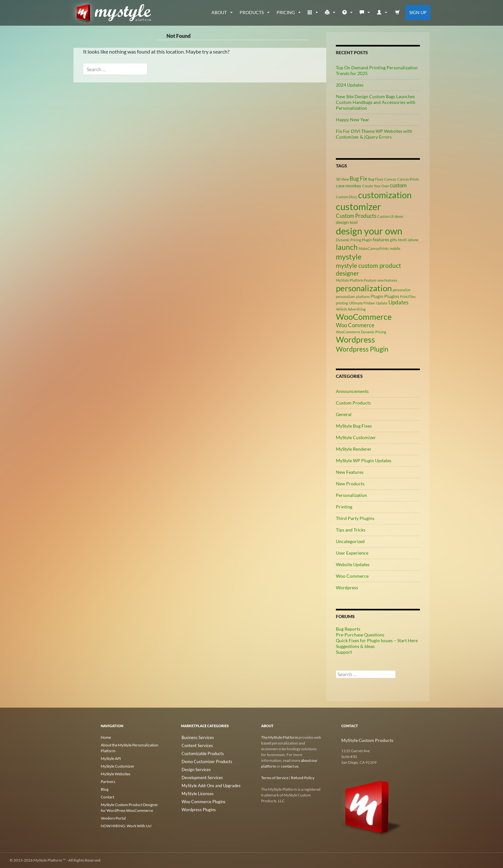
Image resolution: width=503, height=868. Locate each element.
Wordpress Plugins (197, 807)
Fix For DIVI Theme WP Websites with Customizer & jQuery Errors (374, 134)
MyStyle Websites (115, 774)
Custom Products (353, 403)
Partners (108, 782)
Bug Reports (348, 629)
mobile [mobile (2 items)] (395, 248)
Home (106, 737)
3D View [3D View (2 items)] (342, 179)
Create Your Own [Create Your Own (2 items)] (375, 186)
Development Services (200, 776)
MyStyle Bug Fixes (354, 426)
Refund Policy (303, 778)
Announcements (352, 391)
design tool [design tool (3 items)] (347, 222)
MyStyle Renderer (354, 449)
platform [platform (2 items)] (363, 297)
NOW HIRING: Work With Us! (126, 826)
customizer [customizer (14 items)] (358, 206)
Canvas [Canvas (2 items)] (390, 179)
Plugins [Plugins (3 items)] (392, 296)
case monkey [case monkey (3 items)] (349, 186)
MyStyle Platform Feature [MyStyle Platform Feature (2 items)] (356, 280)
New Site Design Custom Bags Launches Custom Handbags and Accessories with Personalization (376, 102)
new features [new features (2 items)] (387, 280)
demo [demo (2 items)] (399, 216)
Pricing (286, 12)
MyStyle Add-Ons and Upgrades (208, 783)
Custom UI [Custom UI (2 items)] (385, 216)
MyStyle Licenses (195, 791)
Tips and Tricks (351, 530)
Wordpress (347, 587)
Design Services (194, 768)
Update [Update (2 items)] (382, 303)
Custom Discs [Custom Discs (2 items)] (346, 197)
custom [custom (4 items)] (398, 185)
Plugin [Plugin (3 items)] (377, 296)
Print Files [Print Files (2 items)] (408, 297)
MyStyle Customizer (356, 437)
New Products (350, 484)
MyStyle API (111, 758)
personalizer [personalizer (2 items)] (345, 297)
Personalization (351, 495)
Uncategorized (350, 541)
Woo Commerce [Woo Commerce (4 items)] (355, 325)
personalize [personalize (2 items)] (402, 290)
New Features (350, 472)
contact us (290, 766)
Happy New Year (353, 119)
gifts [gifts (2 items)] (394, 240)
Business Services (196, 737)
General (344, 414)
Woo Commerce (352, 576)
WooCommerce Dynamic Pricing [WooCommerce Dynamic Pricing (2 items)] (361, 332)
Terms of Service (275, 778)
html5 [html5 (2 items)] (403, 240)
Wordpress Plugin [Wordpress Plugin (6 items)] (362, 349)
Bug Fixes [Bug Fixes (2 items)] (376, 179)
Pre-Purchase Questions (360, 635)
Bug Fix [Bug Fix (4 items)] (358, 179)
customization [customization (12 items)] (385, 195)
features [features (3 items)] (381, 239)
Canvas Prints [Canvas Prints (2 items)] (408, 179)
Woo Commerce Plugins (201, 799)
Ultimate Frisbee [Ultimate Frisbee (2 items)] (362, 303)
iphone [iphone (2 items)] (413, 240)
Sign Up (418, 12)
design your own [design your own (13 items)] (369, 231)
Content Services (195, 745)
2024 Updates (350, 85)
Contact (107, 797)
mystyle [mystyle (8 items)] (349, 257)
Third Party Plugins (355, 518)
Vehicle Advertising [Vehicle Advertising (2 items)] (351, 309)
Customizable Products (200, 753)
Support (344, 652)
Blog (105, 789)
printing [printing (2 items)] (342, 303)
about (219, 12)
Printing (344, 507)
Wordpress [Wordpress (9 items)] (355, 340)
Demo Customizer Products (204, 760)
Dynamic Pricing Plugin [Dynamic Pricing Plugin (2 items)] (354, 240)
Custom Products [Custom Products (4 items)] (356, 216)
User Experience (352, 553)
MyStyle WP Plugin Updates (364, 460)
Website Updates (353, 564)
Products (252, 12)
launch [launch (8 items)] (347, 247)
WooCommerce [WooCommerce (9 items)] (364, 317)
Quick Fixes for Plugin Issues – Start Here (377, 640)
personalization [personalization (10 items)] (364, 288)
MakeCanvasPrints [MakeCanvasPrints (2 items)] (374, 248)
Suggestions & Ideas (355, 646)
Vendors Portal (113, 818)
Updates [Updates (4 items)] (398, 302)
